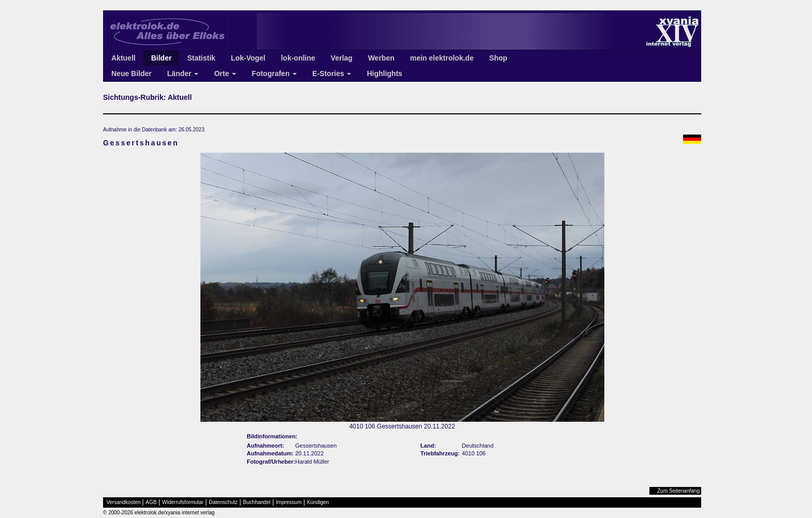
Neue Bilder (132, 73)
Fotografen (274, 73)
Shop (498, 58)
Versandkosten (124, 502)
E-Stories (332, 73)
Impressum (289, 502)
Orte (225, 73)
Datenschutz (223, 502)
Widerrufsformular (183, 502)
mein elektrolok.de (442, 58)
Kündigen (318, 502)
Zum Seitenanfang (678, 491)
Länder (183, 73)
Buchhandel (257, 502)
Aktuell (124, 58)
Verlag (342, 58)
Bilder (162, 58)
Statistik (201, 58)
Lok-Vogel (248, 58)
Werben (381, 58)
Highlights (384, 73)
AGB (151, 502)
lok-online (298, 58)
